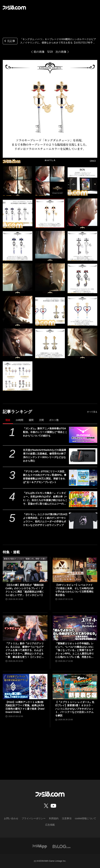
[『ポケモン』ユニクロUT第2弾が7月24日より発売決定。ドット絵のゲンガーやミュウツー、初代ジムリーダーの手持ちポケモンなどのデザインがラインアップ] (83, 521)
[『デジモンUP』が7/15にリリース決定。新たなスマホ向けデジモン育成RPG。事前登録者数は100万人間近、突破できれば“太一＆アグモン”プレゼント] (83, 478)
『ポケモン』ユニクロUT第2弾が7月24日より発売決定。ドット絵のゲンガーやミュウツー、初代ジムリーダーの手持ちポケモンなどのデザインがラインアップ (45, 520)
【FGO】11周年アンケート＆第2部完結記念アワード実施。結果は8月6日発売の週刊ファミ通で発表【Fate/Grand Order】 (25, 707)
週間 (31, 420)
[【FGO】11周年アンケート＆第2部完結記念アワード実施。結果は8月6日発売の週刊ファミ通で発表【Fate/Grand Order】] (25, 686)
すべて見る (92, 412)
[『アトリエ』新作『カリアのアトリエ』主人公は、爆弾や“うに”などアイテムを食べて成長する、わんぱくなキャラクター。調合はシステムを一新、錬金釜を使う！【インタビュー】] (25, 628)
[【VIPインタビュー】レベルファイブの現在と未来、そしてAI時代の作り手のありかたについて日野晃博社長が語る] (75, 569)
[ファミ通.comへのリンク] (14, 8)
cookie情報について (85, 818)
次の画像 (61, 52)
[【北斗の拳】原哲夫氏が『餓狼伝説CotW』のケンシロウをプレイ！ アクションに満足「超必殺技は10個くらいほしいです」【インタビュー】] (25, 569)
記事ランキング (17, 412)
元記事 (9, 41)
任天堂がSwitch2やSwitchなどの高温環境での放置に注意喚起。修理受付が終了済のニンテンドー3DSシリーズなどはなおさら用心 (45, 455)
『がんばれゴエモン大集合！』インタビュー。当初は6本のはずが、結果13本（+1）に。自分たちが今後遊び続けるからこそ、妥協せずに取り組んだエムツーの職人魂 (45, 499)
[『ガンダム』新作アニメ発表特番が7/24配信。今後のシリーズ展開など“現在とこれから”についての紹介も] (83, 435)
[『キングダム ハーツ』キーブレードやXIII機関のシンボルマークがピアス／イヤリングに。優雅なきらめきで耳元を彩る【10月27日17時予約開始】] (18, 181)
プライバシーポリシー (34, 818)
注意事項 (67, 818)
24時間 (19, 420)
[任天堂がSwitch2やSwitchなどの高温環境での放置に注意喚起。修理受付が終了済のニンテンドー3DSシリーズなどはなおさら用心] (83, 456)
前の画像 (39, 52)
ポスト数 (54, 420)
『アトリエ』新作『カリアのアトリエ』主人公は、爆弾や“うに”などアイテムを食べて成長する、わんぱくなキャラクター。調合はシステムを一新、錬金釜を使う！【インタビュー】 (25, 650)
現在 (8, 420)
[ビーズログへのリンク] (62, 846)
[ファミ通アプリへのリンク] (40, 846)
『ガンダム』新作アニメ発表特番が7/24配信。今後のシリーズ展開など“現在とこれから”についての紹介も (45, 432)
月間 (41, 420)
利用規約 (54, 818)
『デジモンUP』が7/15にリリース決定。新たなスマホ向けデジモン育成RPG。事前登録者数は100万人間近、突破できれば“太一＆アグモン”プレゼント (45, 477)
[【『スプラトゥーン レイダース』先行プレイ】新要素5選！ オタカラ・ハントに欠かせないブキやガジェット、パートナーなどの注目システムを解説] (75, 686)
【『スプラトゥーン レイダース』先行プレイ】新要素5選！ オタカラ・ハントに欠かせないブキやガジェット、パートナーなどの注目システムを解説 (75, 709)
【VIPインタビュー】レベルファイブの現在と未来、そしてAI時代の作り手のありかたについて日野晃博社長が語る (74, 590)
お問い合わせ (11, 818)
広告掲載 (50, 825)
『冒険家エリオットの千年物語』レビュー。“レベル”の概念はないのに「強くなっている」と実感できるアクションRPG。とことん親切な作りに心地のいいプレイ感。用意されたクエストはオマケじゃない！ (75, 650)
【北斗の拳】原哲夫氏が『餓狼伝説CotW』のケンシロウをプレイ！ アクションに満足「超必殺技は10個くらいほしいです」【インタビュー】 (25, 590)
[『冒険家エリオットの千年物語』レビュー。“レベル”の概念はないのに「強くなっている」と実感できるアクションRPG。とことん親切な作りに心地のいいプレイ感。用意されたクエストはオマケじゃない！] (75, 628)
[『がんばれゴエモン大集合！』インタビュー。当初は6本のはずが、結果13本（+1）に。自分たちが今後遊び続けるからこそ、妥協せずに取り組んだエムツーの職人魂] (83, 499)
